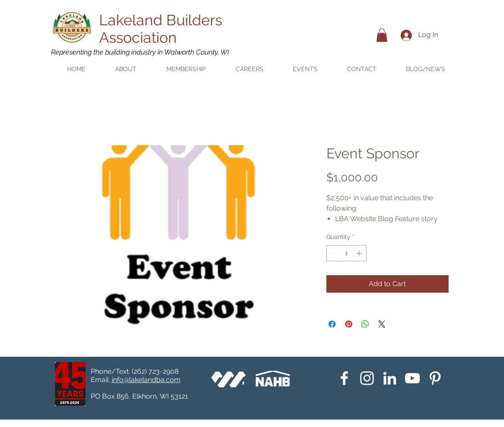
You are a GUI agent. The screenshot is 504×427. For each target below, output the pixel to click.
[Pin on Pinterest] (349, 324)
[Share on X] (382, 324)
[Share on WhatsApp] (365, 324)
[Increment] (360, 253)
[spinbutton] (346, 253)
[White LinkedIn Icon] (390, 378)
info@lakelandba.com (146, 380)
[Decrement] (333, 253)
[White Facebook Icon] (344, 378)
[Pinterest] (435, 378)
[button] (382, 35)
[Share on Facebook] (332, 324)
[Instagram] (367, 378)
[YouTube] (412, 378)
